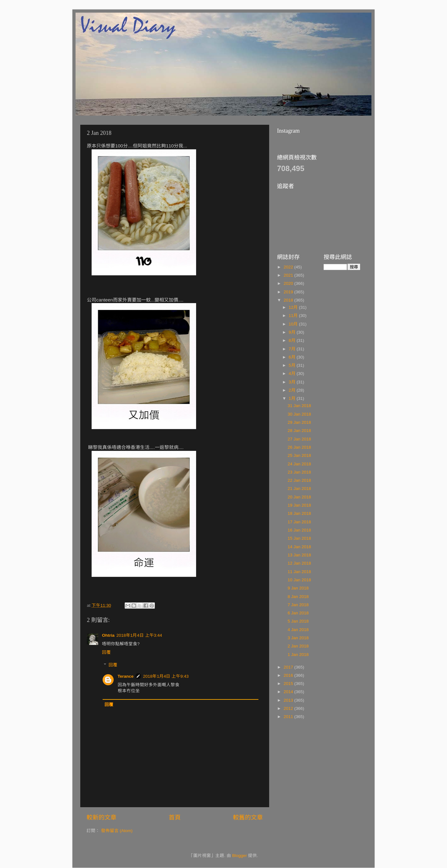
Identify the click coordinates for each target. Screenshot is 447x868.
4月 (293, 374)
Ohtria (108, 635)
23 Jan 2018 (299, 472)
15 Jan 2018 (299, 538)
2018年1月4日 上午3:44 (139, 635)
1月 (293, 398)
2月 (293, 390)
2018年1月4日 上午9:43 (166, 676)
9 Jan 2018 (298, 588)
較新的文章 (102, 817)
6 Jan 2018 (298, 613)
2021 (289, 275)
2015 (289, 684)
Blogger (240, 856)
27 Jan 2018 (299, 439)
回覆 (106, 652)
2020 (289, 283)
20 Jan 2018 (299, 497)
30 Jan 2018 (299, 414)
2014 (289, 692)
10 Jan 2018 (299, 580)
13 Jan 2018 (299, 555)
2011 (289, 717)
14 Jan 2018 (299, 547)
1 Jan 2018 (298, 655)
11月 (294, 316)
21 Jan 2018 (299, 489)
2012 (289, 708)
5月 (293, 365)
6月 (293, 357)
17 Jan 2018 (299, 522)
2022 (289, 267)
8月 (293, 340)
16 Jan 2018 (299, 530)
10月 (294, 324)
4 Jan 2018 (298, 630)
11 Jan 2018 (299, 572)
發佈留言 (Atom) (117, 831)
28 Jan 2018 (299, 431)
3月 (293, 382)
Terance (126, 676)
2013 (289, 700)
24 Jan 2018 (299, 464)
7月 (293, 349)
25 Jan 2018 (299, 455)
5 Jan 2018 (298, 621)
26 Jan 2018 (299, 447)
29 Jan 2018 (299, 422)
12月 (294, 307)
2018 (289, 300)
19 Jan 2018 (299, 505)
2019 (289, 292)
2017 (289, 667)
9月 (293, 332)
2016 (289, 675)
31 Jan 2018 (299, 406)
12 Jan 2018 (299, 563)
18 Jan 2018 (299, 513)
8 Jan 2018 (298, 597)
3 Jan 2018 (298, 638)
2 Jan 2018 (298, 646)
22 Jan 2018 (299, 480)
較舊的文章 (248, 817)
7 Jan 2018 (298, 605)
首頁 (175, 817)
